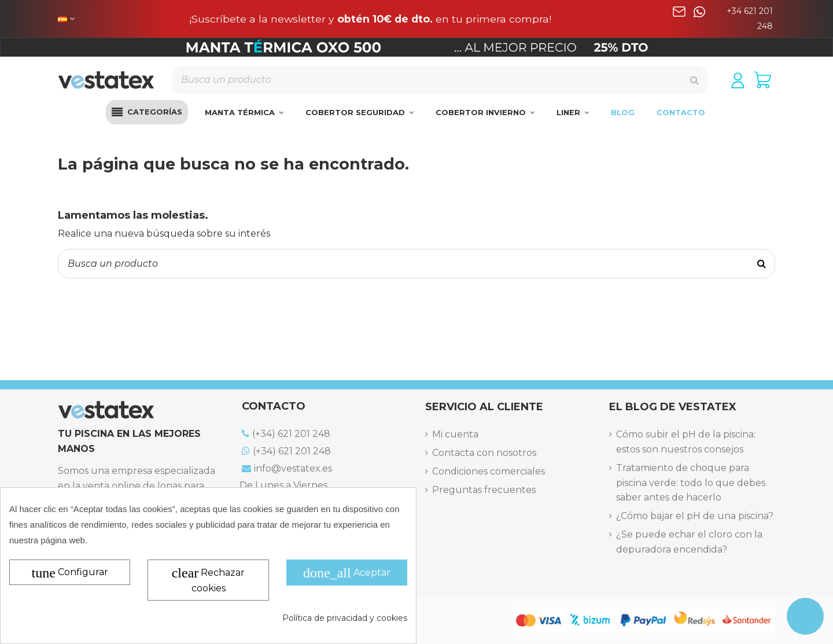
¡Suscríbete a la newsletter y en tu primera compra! (370, 19)
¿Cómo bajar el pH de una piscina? (695, 516)
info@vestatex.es (287, 468)
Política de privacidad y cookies (345, 618)
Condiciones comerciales (489, 471)
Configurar (70, 573)
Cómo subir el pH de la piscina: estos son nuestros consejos (686, 442)
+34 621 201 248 (750, 19)
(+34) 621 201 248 (286, 434)
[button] (147, 112)
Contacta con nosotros (484, 453)
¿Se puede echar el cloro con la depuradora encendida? (689, 542)
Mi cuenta (455, 434)
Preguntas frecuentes (484, 490)
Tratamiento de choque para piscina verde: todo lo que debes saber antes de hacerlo (691, 483)
